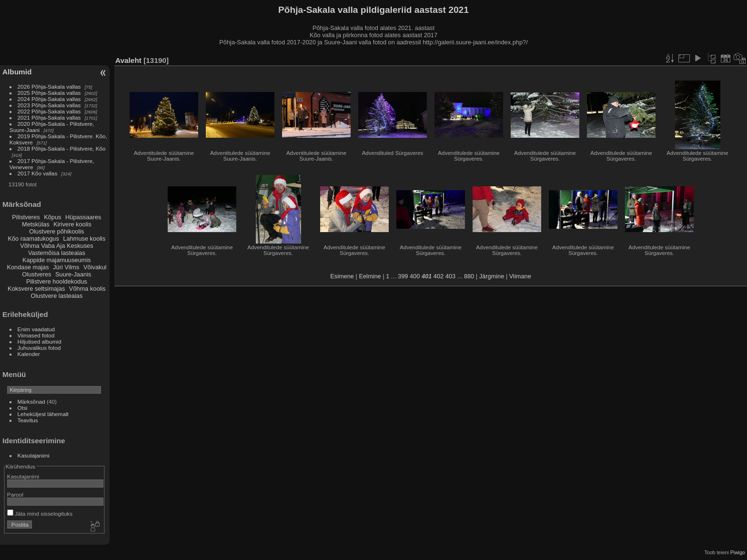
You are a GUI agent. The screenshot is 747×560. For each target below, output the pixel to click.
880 (469, 276)
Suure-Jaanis (73, 274)
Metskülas (36, 224)
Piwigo (738, 552)
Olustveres (36, 274)
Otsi (23, 408)
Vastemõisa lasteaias (57, 253)
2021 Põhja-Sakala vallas (49, 117)
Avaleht (128, 60)
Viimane (520, 276)
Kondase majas (28, 267)
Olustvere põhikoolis (56, 231)
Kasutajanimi (34, 455)
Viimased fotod (36, 335)
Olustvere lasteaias (56, 296)
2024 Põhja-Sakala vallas (49, 99)
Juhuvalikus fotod (39, 348)
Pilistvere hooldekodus (57, 281)
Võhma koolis (87, 289)
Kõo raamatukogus (33, 239)
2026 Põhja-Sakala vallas (49, 87)
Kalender (29, 354)
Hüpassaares (83, 217)
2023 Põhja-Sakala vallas (49, 105)
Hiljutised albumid (40, 341)
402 (439, 276)
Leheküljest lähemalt (43, 414)
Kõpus (52, 217)
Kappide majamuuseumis (57, 260)
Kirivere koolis (72, 224)
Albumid (17, 72)
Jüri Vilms (66, 267)
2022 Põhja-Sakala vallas (49, 111)
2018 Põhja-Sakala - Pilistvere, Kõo (62, 148)
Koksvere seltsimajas (36, 289)
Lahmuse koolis (84, 239)
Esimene (342, 276)
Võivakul (95, 267)
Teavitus (28, 420)
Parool (15, 494)
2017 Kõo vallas (38, 173)
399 (403, 276)
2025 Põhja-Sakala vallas (49, 93)
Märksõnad (31, 402)
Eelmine (370, 276)
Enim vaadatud (36, 329)
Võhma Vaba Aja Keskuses (56, 246)
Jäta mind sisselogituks (40, 514)
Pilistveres (26, 217)
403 (450, 276)
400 (415, 276)
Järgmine (492, 276)
